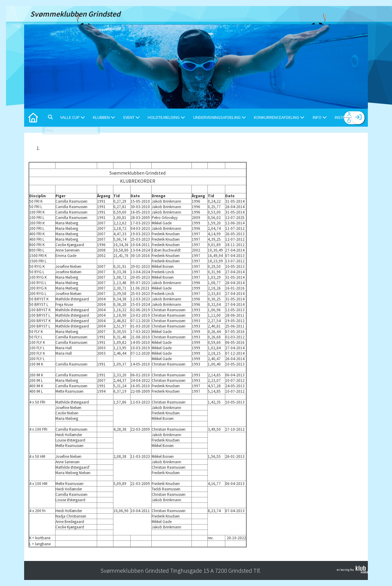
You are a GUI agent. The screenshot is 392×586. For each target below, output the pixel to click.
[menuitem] (33, 118)
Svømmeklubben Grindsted (138, 173)
